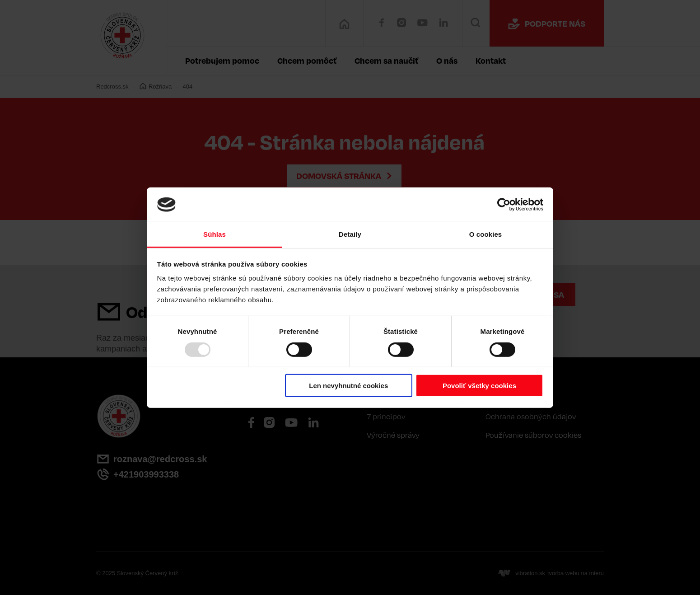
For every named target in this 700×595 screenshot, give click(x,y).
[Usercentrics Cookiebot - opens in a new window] (504, 205)
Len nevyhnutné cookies (348, 386)
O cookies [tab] (486, 234)
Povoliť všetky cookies (479, 386)
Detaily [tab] (350, 234)
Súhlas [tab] (215, 234)
